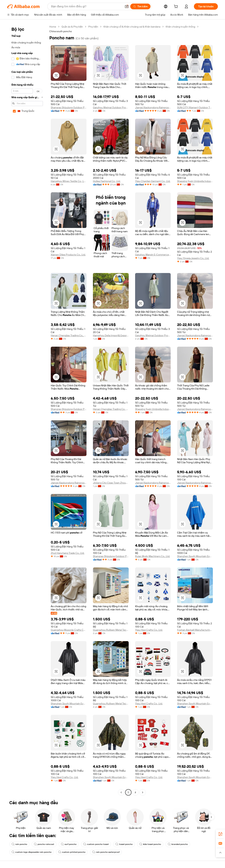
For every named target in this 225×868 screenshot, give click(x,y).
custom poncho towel (96, 844)
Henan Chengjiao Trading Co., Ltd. (69, 335)
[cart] (177, 7)
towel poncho (124, 844)
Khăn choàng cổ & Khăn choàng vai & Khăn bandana (132, 27)
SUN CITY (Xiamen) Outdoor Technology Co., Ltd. (195, 107)
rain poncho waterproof (106, 852)
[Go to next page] (143, 792)
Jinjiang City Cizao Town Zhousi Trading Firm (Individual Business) (111, 483)
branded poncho (178, 844)
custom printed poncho (72, 852)
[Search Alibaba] (86, 6)
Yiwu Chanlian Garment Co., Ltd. (153, 181)
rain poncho (19, 844)
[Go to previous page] (121, 792)
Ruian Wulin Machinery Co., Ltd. (153, 556)
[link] (220, 834)
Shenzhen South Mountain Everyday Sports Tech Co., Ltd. (195, 556)
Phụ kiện (93, 27)
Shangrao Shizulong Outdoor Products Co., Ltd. (69, 107)
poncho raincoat (44, 844)
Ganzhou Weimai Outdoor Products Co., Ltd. (111, 107)
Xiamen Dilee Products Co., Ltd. (68, 255)
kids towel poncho (150, 844)
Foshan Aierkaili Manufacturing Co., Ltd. (195, 630)
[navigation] (27, 410)
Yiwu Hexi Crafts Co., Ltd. (149, 630)
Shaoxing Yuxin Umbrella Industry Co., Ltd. (195, 181)
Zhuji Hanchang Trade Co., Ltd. (68, 553)
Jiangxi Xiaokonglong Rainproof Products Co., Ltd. (153, 107)
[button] (127, 6)
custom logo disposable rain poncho (32, 852)
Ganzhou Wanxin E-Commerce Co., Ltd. (153, 255)
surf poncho (69, 844)
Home (53, 27)
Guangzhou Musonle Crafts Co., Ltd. (69, 630)
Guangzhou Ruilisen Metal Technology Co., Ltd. (111, 630)
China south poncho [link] (61, 31)
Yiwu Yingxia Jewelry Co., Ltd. (193, 258)
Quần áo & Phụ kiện (72, 27)
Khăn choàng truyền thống (180, 27)
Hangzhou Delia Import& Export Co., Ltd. (111, 335)
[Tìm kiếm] (140, 6)
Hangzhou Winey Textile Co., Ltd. (69, 181)
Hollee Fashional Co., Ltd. (107, 181)
